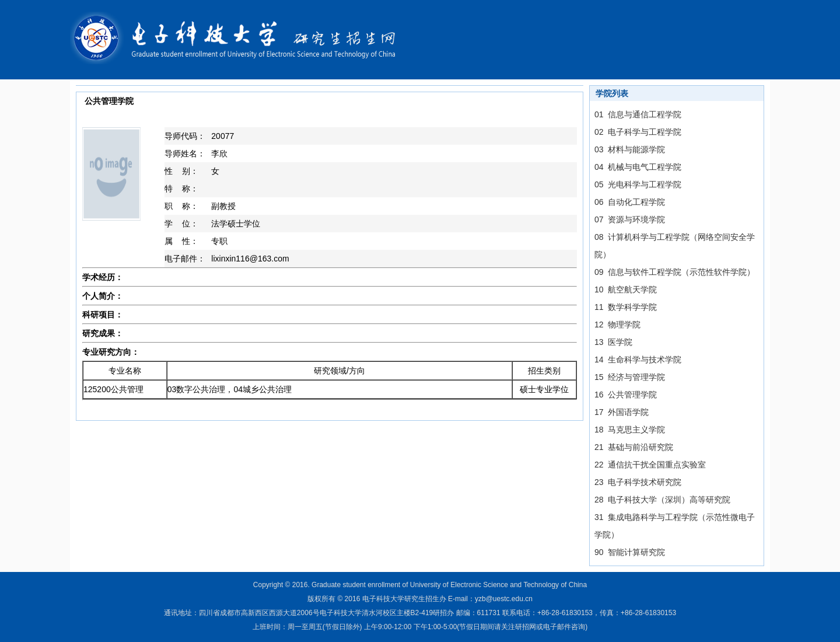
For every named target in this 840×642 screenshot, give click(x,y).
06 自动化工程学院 (630, 202)
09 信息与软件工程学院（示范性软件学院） (675, 272)
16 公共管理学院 (626, 395)
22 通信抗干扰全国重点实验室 (650, 465)
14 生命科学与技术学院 (638, 360)
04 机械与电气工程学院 (638, 167)
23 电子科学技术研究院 (638, 482)
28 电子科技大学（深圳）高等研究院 (662, 500)
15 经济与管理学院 (630, 377)
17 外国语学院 (622, 412)
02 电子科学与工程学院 (638, 132)
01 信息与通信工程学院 (638, 114)
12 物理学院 (617, 325)
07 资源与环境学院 (630, 219)
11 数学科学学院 (626, 307)
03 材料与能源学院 (630, 149)
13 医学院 (613, 342)
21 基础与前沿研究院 (634, 447)
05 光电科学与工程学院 (638, 184)
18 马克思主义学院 (630, 430)
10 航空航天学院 (626, 289)
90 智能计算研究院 (630, 552)
